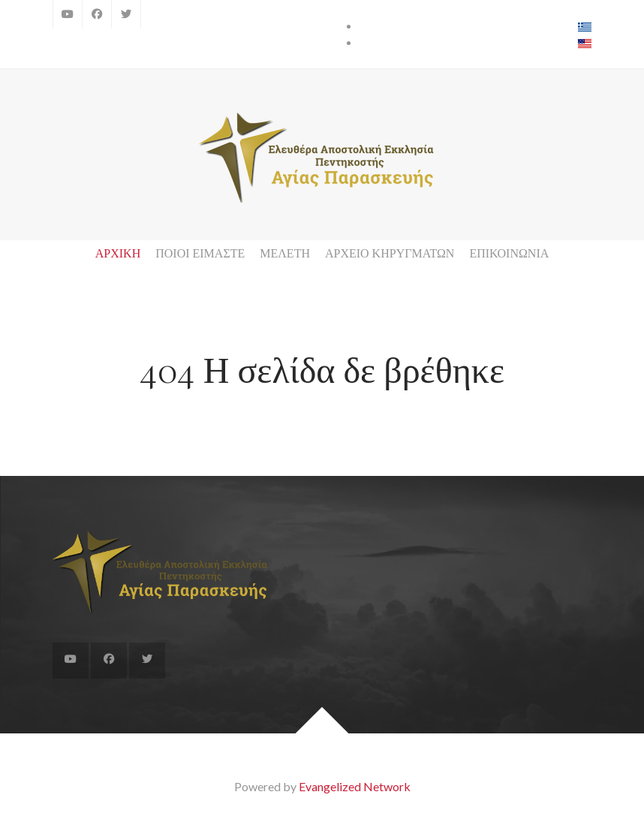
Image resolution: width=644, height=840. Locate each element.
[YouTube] (68, 14)
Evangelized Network (355, 786)
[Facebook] (97, 14)
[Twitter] (126, 14)
